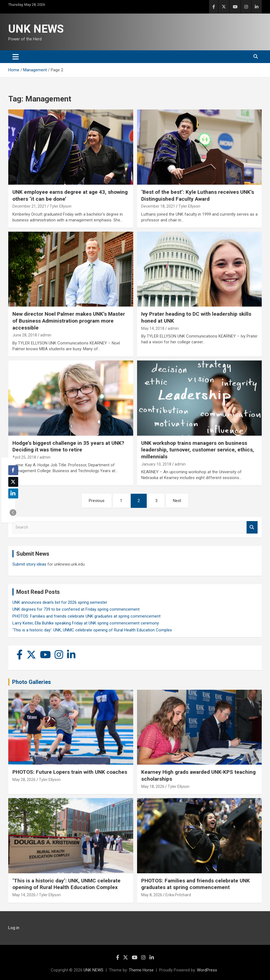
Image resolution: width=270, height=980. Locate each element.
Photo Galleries (32, 682)
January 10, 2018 (156, 464)
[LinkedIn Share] (13, 493)
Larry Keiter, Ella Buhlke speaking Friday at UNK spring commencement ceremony (86, 623)
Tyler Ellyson (61, 206)
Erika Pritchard (178, 895)
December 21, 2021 (29, 206)
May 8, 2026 (152, 895)
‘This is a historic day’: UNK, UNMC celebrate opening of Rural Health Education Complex (66, 884)
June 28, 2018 (25, 335)
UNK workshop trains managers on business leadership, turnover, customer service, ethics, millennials (198, 450)
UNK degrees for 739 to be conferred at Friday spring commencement (76, 609)
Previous (97, 501)
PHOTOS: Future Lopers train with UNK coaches (70, 772)
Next (177, 501)
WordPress (207, 970)
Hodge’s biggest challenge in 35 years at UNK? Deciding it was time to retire (68, 446)
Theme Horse (141, 970)
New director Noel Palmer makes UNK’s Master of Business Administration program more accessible (69, 321)
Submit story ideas (29, 564)
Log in (14, 928)
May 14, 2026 (24, 895)
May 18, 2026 (153, 786)
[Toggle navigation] (16, 57)
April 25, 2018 (24, 457)
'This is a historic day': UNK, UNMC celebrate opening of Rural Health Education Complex (92, 630)
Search (252, 527)
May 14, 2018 (153, 328)
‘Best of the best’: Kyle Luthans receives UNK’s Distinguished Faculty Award (198, 195)
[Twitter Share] (13, 482)
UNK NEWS (36, 29)
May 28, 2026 (24, 780)
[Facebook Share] (13, 470)
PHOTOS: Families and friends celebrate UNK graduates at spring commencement (86, 616)
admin (46, 335)
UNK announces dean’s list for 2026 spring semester (60, 602)
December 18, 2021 (158, 206)
